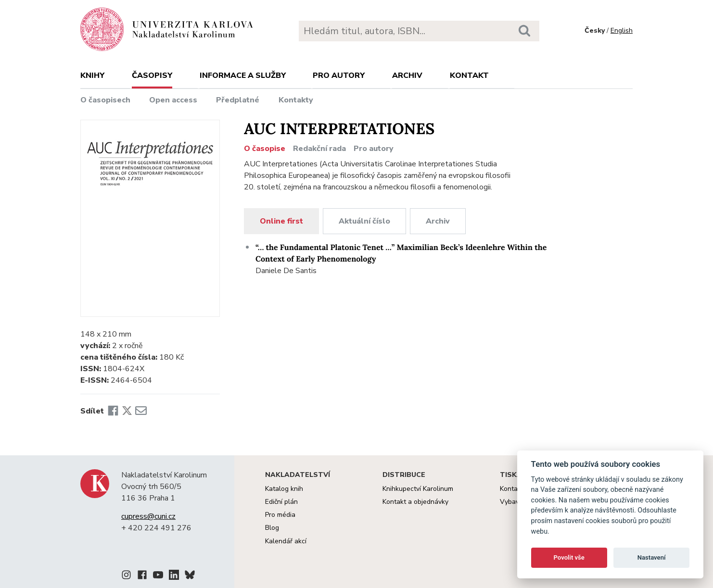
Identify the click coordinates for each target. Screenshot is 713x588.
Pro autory (339, 75)
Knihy (92, 75)
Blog (272, 528)
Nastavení (652, 557)
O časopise (265, 149)
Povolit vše (569, 557)
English (622, 31)
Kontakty (296, 100)
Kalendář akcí (286, 541)
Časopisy (152, 75)
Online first (281, 221)
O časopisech (105, 100)
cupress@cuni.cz (148, 516)
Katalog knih (284, 489)
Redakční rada (319, 149)
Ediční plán (281, 502)
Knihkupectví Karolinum (418, 489)
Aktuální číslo (364, 221)
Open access (173, 100)
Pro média (280, 515)
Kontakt (469, 75)
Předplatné (238, 100)
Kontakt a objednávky (415, 502)
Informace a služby (243, 75)
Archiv (407, 75)
